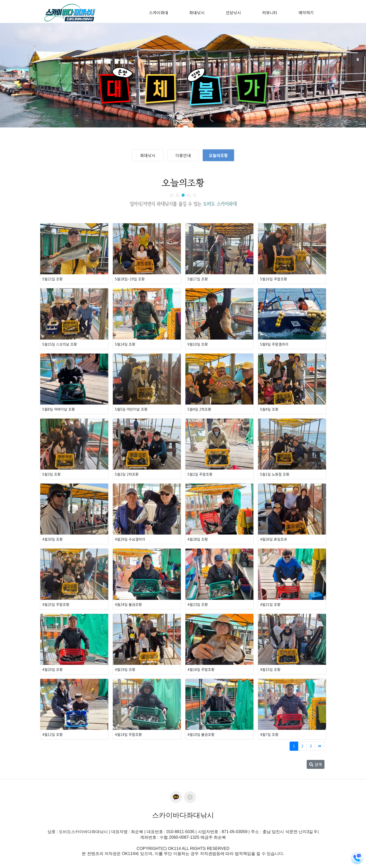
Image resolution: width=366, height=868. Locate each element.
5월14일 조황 (125, 344)
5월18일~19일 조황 (130, 279)
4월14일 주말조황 (128, 734)
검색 (316, 764)
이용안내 (183, 155)
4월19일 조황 (125, 669)
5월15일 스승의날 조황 (60, 344)
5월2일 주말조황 (200, 474)
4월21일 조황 (270, 604)
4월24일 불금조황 (128, 604)
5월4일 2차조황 (199, 409)
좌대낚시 (148, 155)
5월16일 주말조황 (274, 279)
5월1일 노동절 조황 (275, 474)
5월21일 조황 (52, 279)
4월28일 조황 (198, 539)
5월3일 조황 (51, 474)
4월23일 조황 (198, 604)
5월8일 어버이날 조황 (59, 409)
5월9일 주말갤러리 (274, 344)
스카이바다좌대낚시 (183, 815)
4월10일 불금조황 (201, 734)
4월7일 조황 (269, 734)
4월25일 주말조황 (56, 604)
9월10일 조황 (198, 344)
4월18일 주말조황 (201, 669)
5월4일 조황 (269, 409)
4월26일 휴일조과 (274, 539)
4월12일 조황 (52, 734)
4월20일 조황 (52, 669)
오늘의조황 (218, 155)
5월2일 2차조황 (127, 474)
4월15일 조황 (270, 669)
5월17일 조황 (198, 279)
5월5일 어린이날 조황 (131, 409)
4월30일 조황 (52, 539)
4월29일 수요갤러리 (130, 539)
